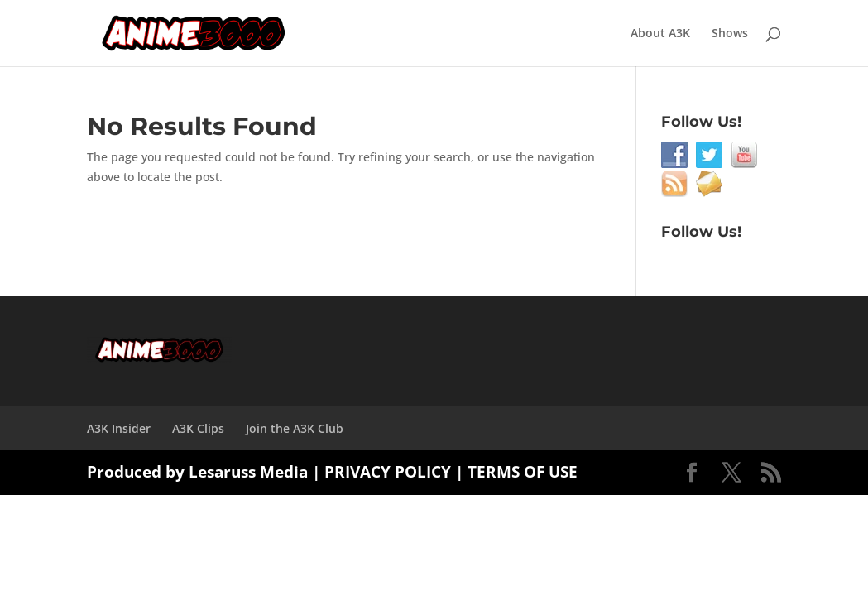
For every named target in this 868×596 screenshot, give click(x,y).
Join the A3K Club (295, 428)
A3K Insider (119, 428)
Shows (730, 34)
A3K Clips (198, 428)
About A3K (660, 34)
